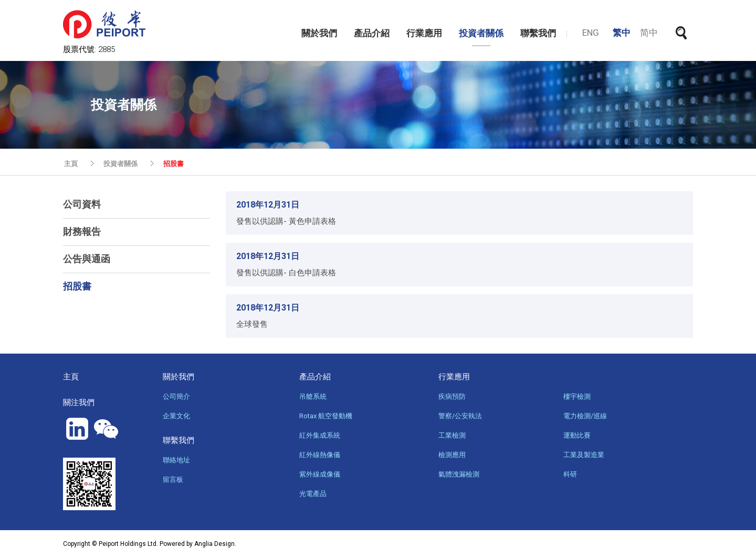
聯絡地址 (176, 460)
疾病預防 (452, 396)
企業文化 (176, 416)
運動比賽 (577, 435)
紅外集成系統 (320, 435)
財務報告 (82, 231)
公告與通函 (87, 259)
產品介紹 (372, 33)
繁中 (622, 33)
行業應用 (424, 33)
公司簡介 (176, 396)
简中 (649, 33)
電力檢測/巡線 (585, 416)
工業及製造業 (584, 455)
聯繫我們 (538, 33)
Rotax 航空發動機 (326, 416)
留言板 (173, 479)
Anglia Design (214, 544)
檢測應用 (452, 455)
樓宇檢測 (577, 396)
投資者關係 (481, 33)
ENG (591, 33)
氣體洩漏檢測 (459, 474)
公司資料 (82, 204)
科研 (570, 474)
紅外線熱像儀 (320, 455)
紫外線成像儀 (320, 474)
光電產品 (313, 494)
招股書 (174, 164)
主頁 (71, 164)
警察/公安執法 (460, 416)
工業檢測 (452, 435)
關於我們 (319, 33)
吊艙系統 (313, 396)
